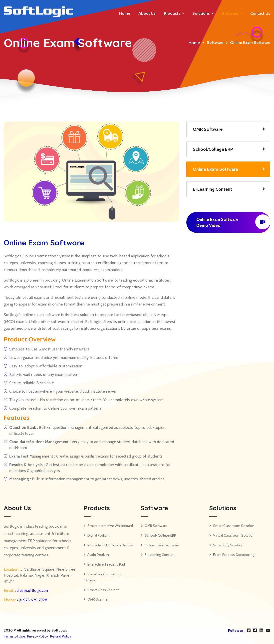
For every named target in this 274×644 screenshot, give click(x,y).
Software (230, 13)
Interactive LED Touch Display (110, 545)
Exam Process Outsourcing (234, 555)
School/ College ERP (160, 535)
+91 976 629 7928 (31, 600)
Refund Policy (61, 636)
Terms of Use (14, 636)
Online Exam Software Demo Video (233, 222)
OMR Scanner (98, 599)
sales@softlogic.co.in (32, 590)
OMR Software (208, 129)
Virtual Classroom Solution (234, 535)
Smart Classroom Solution (234, 526)
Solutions (201, 13)
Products (172, 13)
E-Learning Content (212, 189)
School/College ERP (213, 149)
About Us (147, 13)
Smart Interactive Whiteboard (110, 526)
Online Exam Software (215, 169)
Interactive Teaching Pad (106, 564)
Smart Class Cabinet (103, 590)
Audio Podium (98, 555)
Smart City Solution (228, 545)
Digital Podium (99, 535)
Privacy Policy (38, 636)
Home (125, 13)
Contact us (260, 13)
